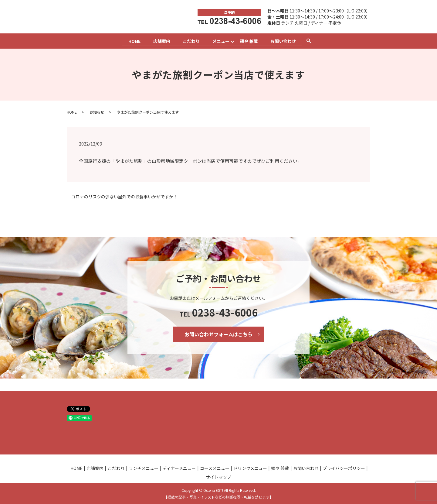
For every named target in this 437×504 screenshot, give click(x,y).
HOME (134, 41)
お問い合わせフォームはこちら (218, 334)
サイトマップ (218, 477)
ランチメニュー (144, 468)
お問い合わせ (283, 41)
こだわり (191, 41)
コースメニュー (215, 468)
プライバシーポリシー (344, 468)
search (312, 41)
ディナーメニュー (179, 468)
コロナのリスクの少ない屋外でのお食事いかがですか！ (124, 197)
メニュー (221, 41)
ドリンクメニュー (250, 468)
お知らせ (97, 112)
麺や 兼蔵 (249, 41)
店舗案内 (161, 41)
